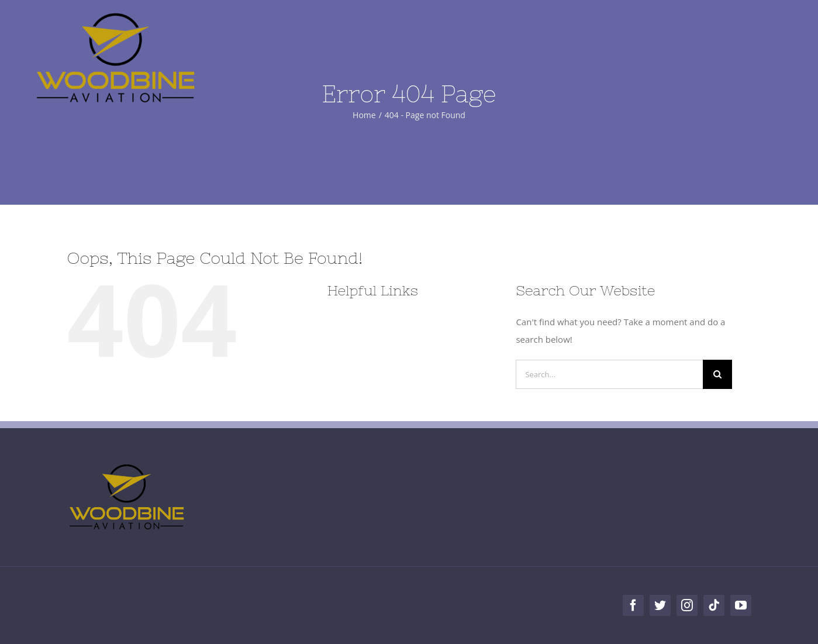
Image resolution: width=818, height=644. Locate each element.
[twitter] (660, 605)
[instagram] (687, 605)
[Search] (717, 374)
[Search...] (609, 374)
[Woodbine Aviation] (115, 16)
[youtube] (741, 605)
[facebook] (633, 605)
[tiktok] (714, 605)
